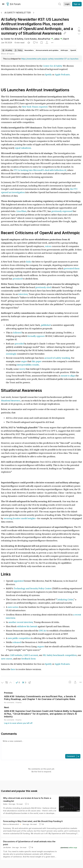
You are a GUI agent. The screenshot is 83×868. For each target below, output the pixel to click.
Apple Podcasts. (63, 75)
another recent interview (21, 622)
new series (13, 607)
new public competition (19, 638)
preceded (19, 344)
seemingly (11, 354)
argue (24, 361)
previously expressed (62, 211)
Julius (57, 39)
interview (23, 294)
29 (41, 824)
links (29, 262)
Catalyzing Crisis (65, 600)
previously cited (43, 287)
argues (41, 647)
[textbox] (41, 746)
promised (18, 279)
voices (48, 246)
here (13, 669)
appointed (19, 581)
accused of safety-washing (57, 358)
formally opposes (36, 336)
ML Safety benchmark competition (60, 655)
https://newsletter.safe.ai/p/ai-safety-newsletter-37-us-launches (50, 59)
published (46, 325)
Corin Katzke (30, 39)
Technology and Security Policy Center (33, 589)
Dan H (66, 39)
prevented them (72, 269)
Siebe (5, 804)
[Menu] (3, 4)
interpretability (24, 365)
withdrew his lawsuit (27, 626)
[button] (18, 682)
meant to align (68, 376)
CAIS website (16, 655)
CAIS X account (31, 655)
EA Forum (14, 4)
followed (17, 333)
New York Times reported (35, 107)
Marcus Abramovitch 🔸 (12, 824)
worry (22, 369)
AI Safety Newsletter (18, 13)
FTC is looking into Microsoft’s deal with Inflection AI (40, 170)
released (17, 642)
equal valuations (23, 148)
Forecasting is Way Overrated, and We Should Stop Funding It (33, 821)
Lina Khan (21, 211)
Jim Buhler (7, 847)
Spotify (48, 75)
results (36, 365)
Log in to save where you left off (18, 723)
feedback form (28, 659)
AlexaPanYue (44, 39)
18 (31, 847)
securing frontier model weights (20, 518)
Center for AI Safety (13, 39)
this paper (37, 361)
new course (7, 659)
